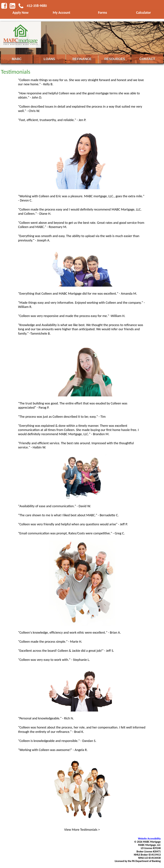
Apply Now (20, 13)
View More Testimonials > (82, 830)
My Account (61, 13)
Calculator (143, 13)
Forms (103, 13)
